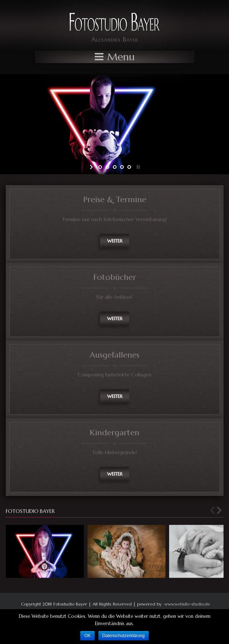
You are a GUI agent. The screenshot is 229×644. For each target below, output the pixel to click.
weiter (115, 241)
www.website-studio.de (187, 604)
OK (87, 636)
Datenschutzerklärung (124, 636)
